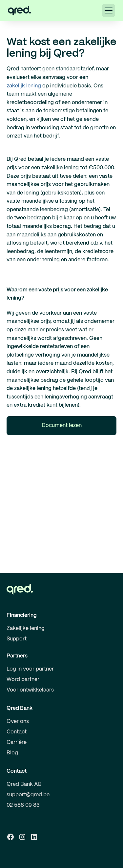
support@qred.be (28, 795)
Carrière (17, 742)
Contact (17, 732)
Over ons (18, 721)
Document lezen (62, 425)
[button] (109, 10)
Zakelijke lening (26, 628)
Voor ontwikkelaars (30, 690)
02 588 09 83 (23, 805)
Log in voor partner (30, 669)
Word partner (23, 680)
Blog (12, 753)
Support (17, 639)
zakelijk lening (24, 86)
